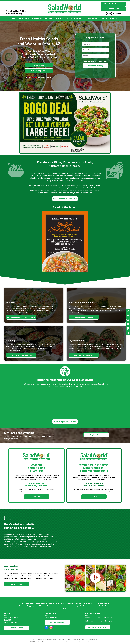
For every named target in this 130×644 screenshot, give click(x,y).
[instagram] (51, 628)
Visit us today (62, 190)
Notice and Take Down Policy (75, 639)
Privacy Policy (35, 639)
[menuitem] (13, 19)
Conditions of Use (62, 639)
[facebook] (46, 628)
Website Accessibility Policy (91, 639)
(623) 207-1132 (114, 14)
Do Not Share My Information (49, 639)
